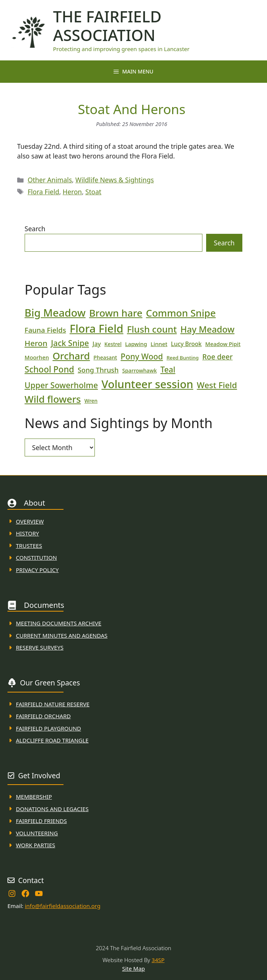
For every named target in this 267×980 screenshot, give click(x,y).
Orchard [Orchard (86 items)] (71, 356)
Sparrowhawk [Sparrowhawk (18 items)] (139, 370)
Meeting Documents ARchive (59, 623)
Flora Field (44, 192)
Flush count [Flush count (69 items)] (152, 329)
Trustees (29, 546)
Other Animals (50, 180)
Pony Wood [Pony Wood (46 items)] (142, 356)
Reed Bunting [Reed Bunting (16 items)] (183, 358)
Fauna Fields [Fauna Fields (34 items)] (45, 330)
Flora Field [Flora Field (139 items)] (96, 329)
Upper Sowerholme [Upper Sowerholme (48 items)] (61, 385)
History (28, 533)
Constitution (37, 557)
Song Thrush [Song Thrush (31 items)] (98, 370)
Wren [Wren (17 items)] (91, 401)
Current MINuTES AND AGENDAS (62, 635)
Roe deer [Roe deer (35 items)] (218, 357)
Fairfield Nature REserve (53, 704)
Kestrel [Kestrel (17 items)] (113, 344)
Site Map (133, 968)
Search (35, 229)
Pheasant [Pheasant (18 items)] (105, 357)
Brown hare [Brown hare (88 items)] (116, 313)
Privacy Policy (38, 570)
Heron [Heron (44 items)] (36, 343)
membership (34, 797)
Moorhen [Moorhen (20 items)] (37, 357)
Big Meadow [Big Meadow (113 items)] (55, 312)
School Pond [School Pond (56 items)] (49, 369)
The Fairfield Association (107, 26)
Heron (72, 192)
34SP (158, 960)
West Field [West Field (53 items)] (217, 385)
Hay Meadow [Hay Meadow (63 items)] (207, 329)
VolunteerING (37, 833)
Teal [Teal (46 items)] (168, 370)
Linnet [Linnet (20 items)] (159, 344)
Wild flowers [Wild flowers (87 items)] (53, 399)
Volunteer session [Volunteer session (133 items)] (148, 384)
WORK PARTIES (36, 845)
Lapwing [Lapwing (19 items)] (136, 344)
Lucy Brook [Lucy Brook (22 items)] (186, 344)
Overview (30, 521)
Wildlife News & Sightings (115, 180)
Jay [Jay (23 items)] (97, 344)
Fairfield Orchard (44, 716)
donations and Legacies (52, 809)
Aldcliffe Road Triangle (52, 740)
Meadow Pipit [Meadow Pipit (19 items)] (223, 344)
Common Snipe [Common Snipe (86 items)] (181, 313)
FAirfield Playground (49, 728)
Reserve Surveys (40, 647)
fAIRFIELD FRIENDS (42, 821)
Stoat (94, 192)
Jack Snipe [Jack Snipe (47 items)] (70, 343)
